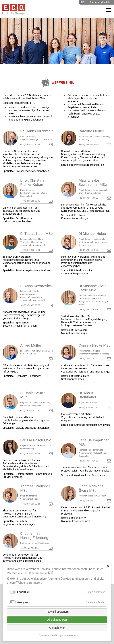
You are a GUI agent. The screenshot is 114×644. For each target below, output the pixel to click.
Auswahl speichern (57, 612)
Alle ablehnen (57, 628)
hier (50, 573)
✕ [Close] (108, 566)
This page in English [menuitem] (95, 2)
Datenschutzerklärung (50, 635)
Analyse (22, 602)
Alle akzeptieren (57, 620)
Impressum (70, 635)
